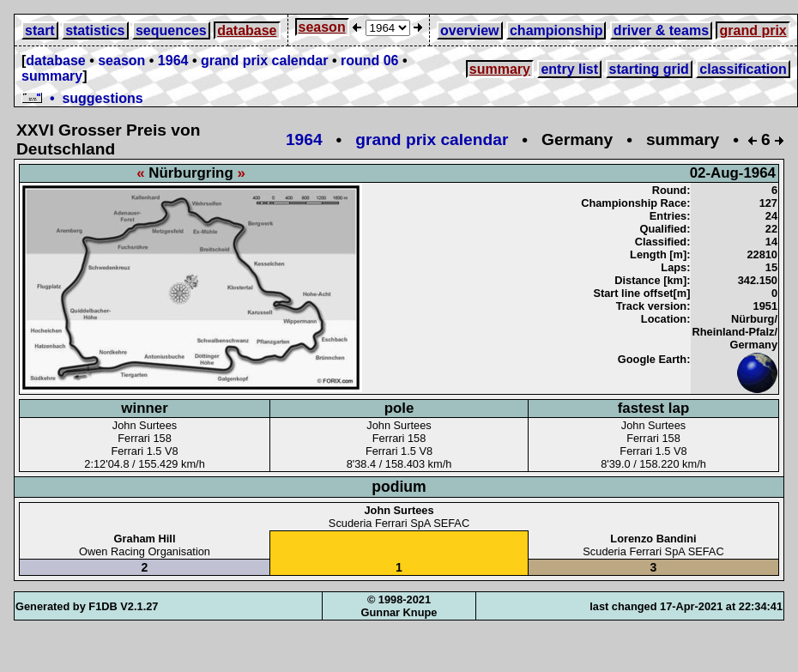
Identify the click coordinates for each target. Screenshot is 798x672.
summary (52, 76)
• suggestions (82, 98)
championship (556, 30)
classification (743, 69)
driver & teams (661, 30)
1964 (173, 61)
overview (469, 30)
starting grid (649, 69)
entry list (569, 69)
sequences (171, 30)
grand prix (753, 30)
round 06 (370, 61)
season (322, 27)
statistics (95, 30)
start (40, 30)
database (247, 30)
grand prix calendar (265, 61)
